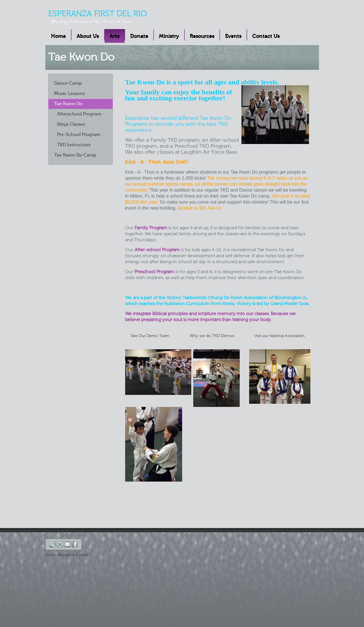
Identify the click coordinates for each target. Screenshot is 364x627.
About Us (88, 36)
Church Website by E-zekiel (67, 555)
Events (233, 36)
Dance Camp (68, 83)
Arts (115, 36)
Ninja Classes (71, 124)
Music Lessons (69, 94)
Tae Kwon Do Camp (75, 155)
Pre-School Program (79, 135)
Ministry (169, 36)
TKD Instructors (74, 145)
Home (58, 36)
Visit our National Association (280, 336)
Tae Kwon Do (68, 104)
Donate (139, 36)
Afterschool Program (79, 114)
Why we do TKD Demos (211, 336)
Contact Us (266, 36)
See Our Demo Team (150, 336)
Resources (202, 36)
